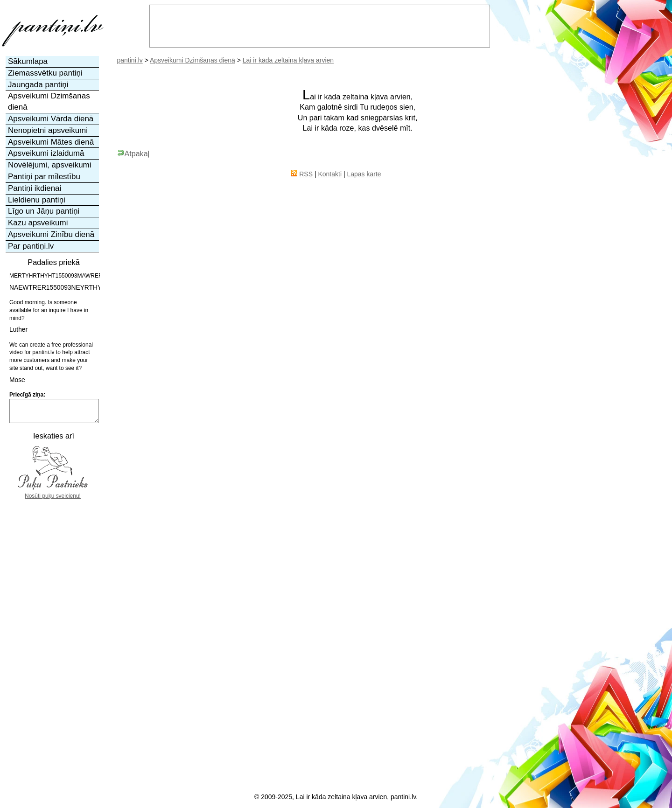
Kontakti (330, 174)
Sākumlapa (28, 61)
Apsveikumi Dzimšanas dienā (192, 60)
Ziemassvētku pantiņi (45, 73)
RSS (306, 174)
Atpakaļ (133, 153)
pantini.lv (130, 60)
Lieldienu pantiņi (37, 200)
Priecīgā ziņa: (27, 395)
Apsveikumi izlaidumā (46, 153)
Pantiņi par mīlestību (44, 177)
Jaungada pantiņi (38, 85)
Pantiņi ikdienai (35, 188)
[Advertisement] (53, 640)
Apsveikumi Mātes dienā (51, 142)
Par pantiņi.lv (31, 246)
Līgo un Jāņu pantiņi (44, 211)
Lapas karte (364, 174)
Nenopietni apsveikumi (48, 130)
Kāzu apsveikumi (38, 223)
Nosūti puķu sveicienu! (53, 496)
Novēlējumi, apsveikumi (50, 165)
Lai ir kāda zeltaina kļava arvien (288, 60)
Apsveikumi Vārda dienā (51, 119)
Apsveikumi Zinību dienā (51, 234)
